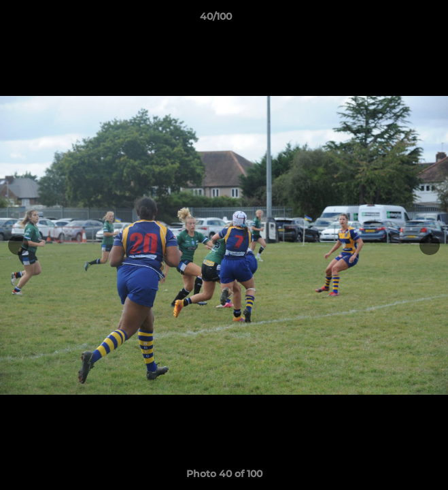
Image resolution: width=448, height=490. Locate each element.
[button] (399, 20)
